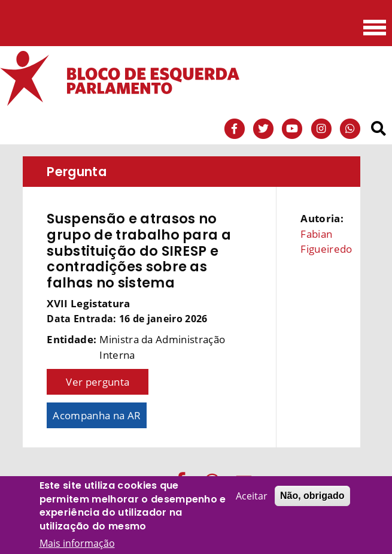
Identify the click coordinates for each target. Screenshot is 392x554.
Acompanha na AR (97, 415)
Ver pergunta (98, 382)
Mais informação (77, 543)
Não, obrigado (312, 496)
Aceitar (252, 497)
